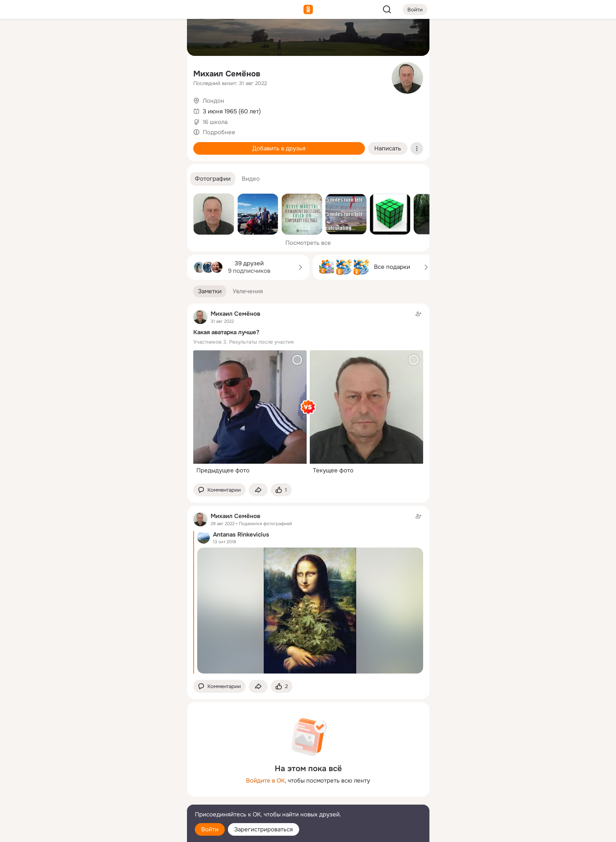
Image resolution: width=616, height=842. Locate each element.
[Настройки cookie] (129, 832)
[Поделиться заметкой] (258, 490)
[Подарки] (94, 107)
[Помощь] (94, 142)
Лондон (214, 101)
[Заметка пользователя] (308, 394)
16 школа (215, 122)
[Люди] (128, 72)
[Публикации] (94, 72)
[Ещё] (129, 781)
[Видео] (163, 72)
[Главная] (94, 38)
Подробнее (219, 132)
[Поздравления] (128, 107)
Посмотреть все (308, 243)
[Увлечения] (128, 38)
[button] (213, 179)
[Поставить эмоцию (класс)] (281, 490)
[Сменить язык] (129, 798)
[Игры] (163, 107)
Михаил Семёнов (227, 74)
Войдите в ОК (265, 781)
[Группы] (163, 38)
